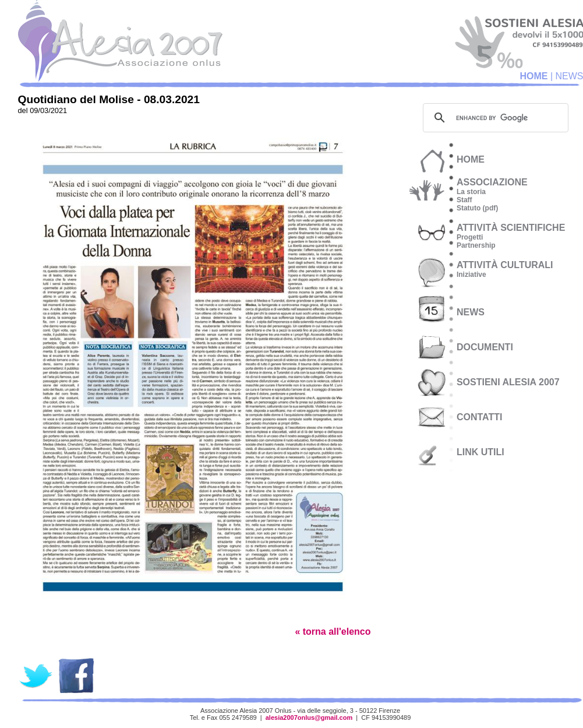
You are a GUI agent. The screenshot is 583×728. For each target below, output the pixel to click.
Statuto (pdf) (477, 208)
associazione (492, 182)
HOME (533, 76)
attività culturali (505, 265)
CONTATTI (480, 417)
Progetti (470, 237)
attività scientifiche (511, 228)
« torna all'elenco (333, 632)
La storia (471, 192)
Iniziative (471, 275)
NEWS (471, 312)
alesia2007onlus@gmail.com (309, 718)
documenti (485, 347)
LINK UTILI (480, 452)
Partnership (476, 245)
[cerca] (494, 118)
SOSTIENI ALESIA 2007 (508, 382)
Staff (464, 200)
